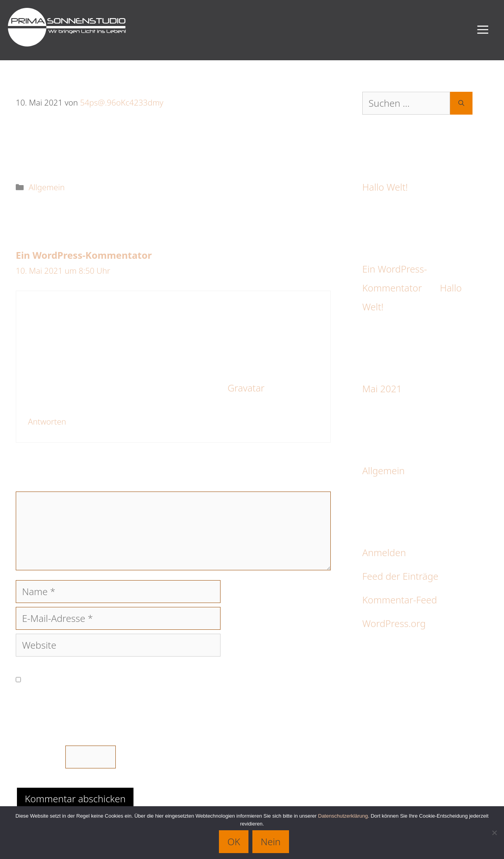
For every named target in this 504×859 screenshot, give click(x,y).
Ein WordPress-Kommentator (84, 255)
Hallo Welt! (385, 187)
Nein (271, 841)
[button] (483, 30)
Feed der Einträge (400, 576)
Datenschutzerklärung (343, 816)
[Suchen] (461, 103)
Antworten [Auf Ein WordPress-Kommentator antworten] (47, 421)
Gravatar (245, 388)
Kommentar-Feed (400, 600)
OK (234, 841)
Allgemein (47, 187)
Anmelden (384, 552)
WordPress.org (394, 623)
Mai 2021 (382, 389)
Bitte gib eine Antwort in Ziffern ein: (92, 722)
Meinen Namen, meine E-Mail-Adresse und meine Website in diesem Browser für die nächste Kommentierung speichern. (171, 679)
